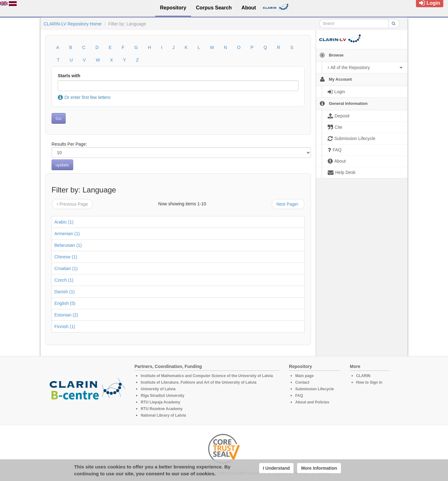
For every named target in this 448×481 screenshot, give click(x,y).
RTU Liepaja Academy (161, 402)
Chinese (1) (66, 257)
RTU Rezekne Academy (162, 409)
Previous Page (72, 204)
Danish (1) (65, 292)
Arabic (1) (64, 222)
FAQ (299, 396)
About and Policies (312, 402)
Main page (305, 376)
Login (430, 3)
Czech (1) (64, 280)
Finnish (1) (65, 327)
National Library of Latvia (163, 415)
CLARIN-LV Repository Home (73, 24)
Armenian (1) (67, 234)
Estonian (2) (66, 315)
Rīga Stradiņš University (163, 396)
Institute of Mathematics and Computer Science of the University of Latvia (207, 376)
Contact (302, 382)
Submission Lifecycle (315, 389)
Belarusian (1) (68, 245)
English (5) (65, 303)
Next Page (288, 204)
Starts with (69, 76)
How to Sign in (369, 382)
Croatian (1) (66, 268)
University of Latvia (158, 389)
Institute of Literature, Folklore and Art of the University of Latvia (199, 382)
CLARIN (363, 376)
